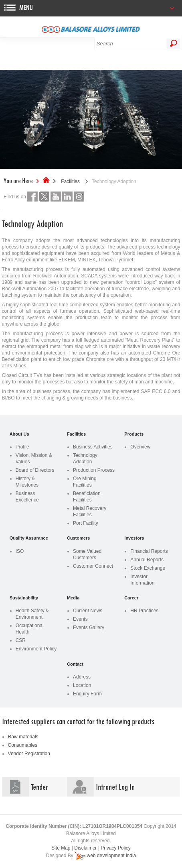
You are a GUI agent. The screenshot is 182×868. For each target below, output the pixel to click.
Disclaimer (85, 848)
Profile (22, 447)
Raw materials (23, 737)
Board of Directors (35, 470)
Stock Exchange (148, 568)
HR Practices (144, 611)
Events (80, 619)
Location (82, 685)
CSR (21, 640)
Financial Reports (149, 551)
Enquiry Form (87, 694)
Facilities (70, 181)
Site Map (61, 848)
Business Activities (93, 447)
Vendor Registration (29, 754)
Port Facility (86, 523)
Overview (140, 447)
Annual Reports (147, 560)
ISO (20, 551)
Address (82, 677)
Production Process (94, 470)
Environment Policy (36, 649)
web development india (111, 856)
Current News (88, 611)
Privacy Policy (116, 848)
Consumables (23, 745)
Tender (39, 787)
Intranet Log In (115, 787)
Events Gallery (89, 628)
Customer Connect (93, 566)
